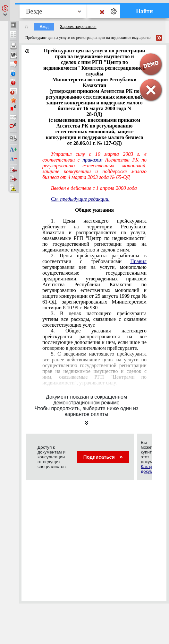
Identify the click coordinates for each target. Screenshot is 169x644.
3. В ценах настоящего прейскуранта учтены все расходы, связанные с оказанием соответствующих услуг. (94, 319)
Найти (144, 11)
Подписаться (103, 457)
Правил (138, 261)
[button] (5, 11)
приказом (93, 160)
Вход (44, 27)
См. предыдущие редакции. (80, 199)
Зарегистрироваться (78, 27)
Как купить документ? (151, 469)
